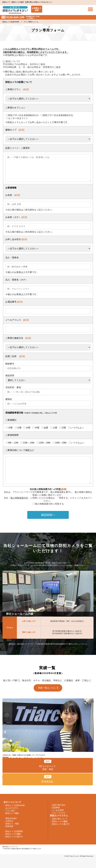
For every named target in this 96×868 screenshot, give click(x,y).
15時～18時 (44, 443)
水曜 (27, 428)
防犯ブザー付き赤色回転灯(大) (57, 115)
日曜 (63, 428)
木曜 (36, 428)
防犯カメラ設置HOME (11, 22)
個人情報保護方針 (19, 498)
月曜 (9, 428)
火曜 (18, 428)
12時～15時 (28, 443)
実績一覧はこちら (47, 688)
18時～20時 (60, 443)
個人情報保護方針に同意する (48, 504)
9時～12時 (12, 443)
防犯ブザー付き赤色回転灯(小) (22, 115)
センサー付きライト (17, 118)
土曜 (54, 428)
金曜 (45, 428)
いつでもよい (76, 428)
